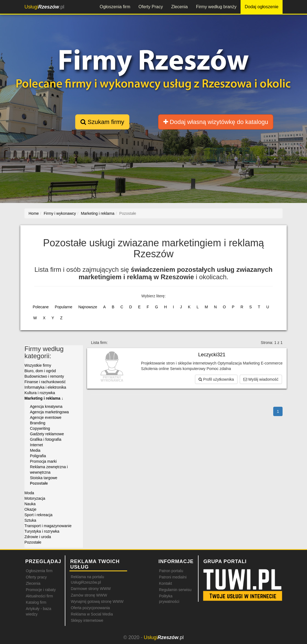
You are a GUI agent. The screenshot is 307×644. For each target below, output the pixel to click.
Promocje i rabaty (41, 590)
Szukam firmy (102, 122)
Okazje (30, 509)
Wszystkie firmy (38, 365)
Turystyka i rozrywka (42, 531)
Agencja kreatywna (46, 406)
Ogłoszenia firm (115, 7)
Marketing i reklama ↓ (44, 398)
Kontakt (165, 583)
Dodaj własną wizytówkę (216, 122)
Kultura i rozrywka (40, 393)
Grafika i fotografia (46, 439)
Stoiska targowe (44, 478)
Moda (29, 493)
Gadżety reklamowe (47, 434)
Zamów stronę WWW (89, 595)
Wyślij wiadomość (261, 379)
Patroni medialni (173, 577)
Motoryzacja (35, 498)
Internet (36, 445)
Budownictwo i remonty (44, 376)
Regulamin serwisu (175, 590)
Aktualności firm (39, 596)
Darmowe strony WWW (91, 589)
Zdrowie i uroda (38, 537)
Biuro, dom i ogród (40, 371)
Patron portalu (171, 571)
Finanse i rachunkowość (45, 382)
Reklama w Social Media (92, 614)
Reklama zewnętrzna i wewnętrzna (49, 470)
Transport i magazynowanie (48, 526)
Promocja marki (43, 461)
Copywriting (40, 428)
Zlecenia (179, 7)
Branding (38, 423)
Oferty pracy (36, 577)
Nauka (30, 504)
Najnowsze (88, 307)
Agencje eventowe (46, 417)
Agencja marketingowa (49, 412)
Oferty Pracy (151, 7)
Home (34, 213)
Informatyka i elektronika (45, 387)
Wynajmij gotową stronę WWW (97, 601)
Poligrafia (38, 456)
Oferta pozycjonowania (90, 608)
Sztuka (30, 520)
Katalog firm (36, 602)
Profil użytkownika (216, 379)
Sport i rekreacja (38, 515)
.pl (44, 7)
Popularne (63, 307)
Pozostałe (33, 542)
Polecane (41, 307)
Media (35, 450)
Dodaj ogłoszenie (262, 7)
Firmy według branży (216, 7)
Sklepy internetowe (87, 620)
